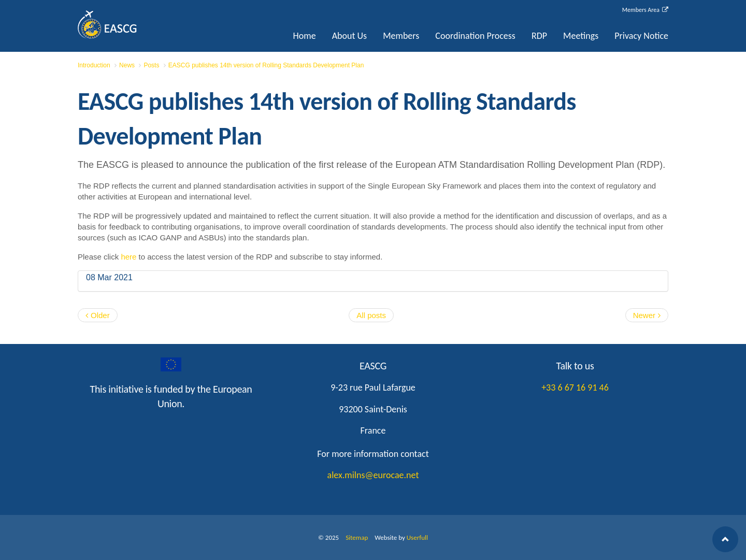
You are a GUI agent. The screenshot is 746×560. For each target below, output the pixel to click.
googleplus (171, 365)
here (130, 257)
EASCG (130, 25)
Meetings (581, 36)
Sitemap (357, 537)
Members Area (645, 10)
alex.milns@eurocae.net (373, 475)
